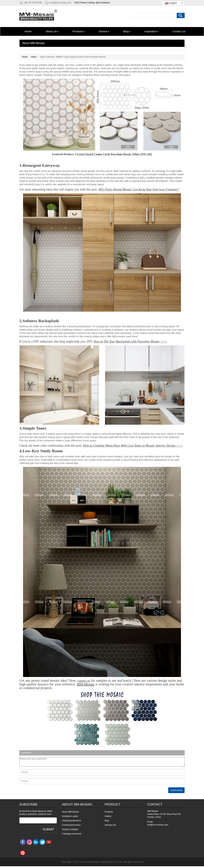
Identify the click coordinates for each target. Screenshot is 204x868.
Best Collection (103, 3)
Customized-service (71, 825)
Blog (127, 31)
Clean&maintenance (72, 821)
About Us (52, 31)
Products (79, 31)
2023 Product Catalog (84, 3)
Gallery (108, 816)
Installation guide (70, 816)
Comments (176, 790)
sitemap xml (110, 825)
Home (28, 31)
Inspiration (151, 31)
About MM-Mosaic (34, 43)
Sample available (70, 829)
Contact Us (179, 31)
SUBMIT (48, 829)
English (171, 3)
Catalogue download (72, 834)
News (34, 57)
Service (104, 31)
